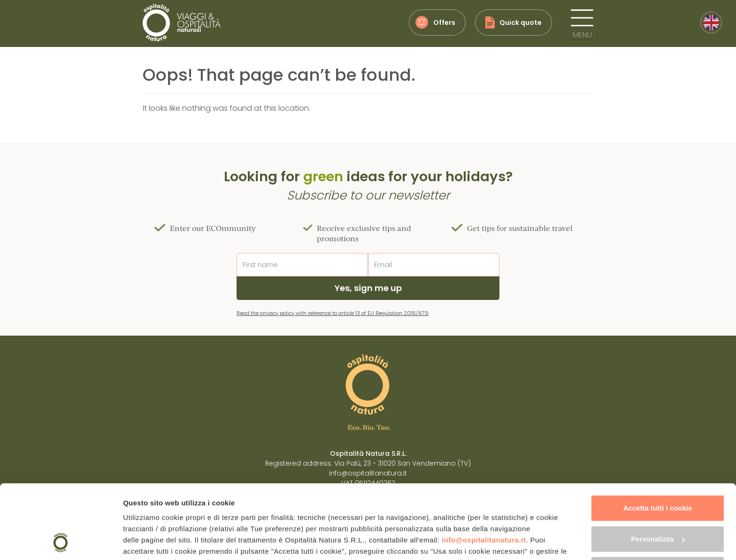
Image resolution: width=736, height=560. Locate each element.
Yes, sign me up (368, 288)
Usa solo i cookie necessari (658, 500)
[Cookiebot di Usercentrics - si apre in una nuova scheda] (61, 542)
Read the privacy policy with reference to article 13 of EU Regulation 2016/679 (333, 313)
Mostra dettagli (148, 541)
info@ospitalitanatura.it (484, 471)
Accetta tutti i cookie (658, 439)
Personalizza (658, 469)
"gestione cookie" (258, 504)
